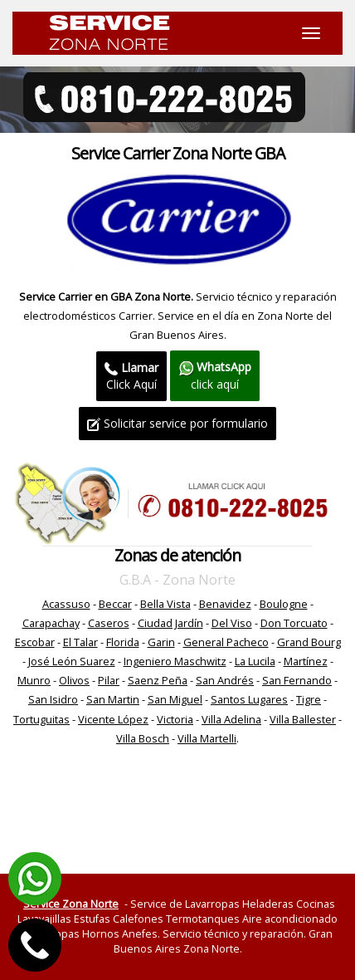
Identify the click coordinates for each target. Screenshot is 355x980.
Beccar (115, 604)
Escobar (35, 642)
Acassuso (66, 604)
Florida (123, 642)
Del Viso (232, 623)
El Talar (80, 642)
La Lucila (255, 661)
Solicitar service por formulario (177, 423)
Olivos (74, 680)
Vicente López (113, 719)
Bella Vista (165, 604)
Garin (161, 642)
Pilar (109, 680)
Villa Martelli (207, 738)
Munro (34, 680)
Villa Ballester (303, 719)
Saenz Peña (158, 680)
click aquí (215, 375)
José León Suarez (72, 661)
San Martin (113, 699)
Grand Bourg (309, 642)
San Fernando (297, 680)
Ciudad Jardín (170, 623)
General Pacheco (226, 642)
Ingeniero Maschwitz (175, 661)
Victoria (175, 719)
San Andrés (225, 680)
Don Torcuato (294, 623)
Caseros (109, 623)
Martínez (306, 661)
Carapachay (51, 623)
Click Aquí (131, 376)
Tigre (309, 699)
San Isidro (53, 699)
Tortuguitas (41, 719)
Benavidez (225, 604)
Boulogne (284, 604)
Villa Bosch (143, 738)
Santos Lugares (249, 699)
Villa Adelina (231, 719)
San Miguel (175, 699)
